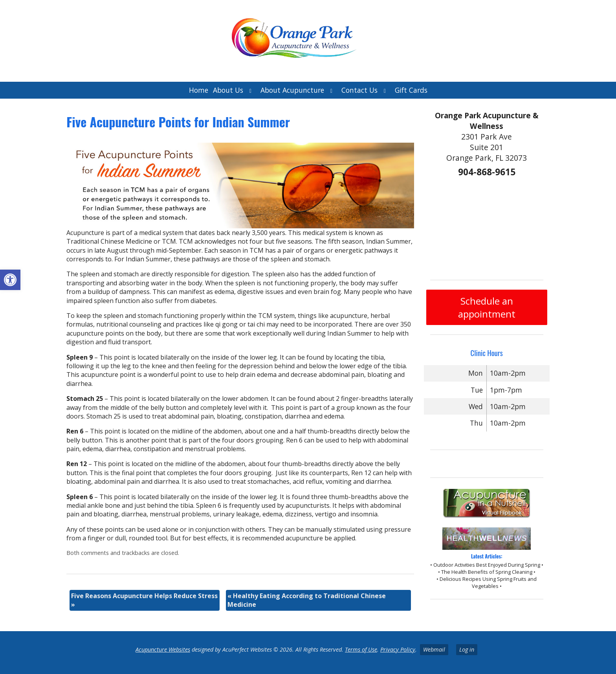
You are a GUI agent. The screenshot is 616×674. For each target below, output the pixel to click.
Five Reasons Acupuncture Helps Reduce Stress (144, 600)
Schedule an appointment (487, 307)
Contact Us (359, 90)
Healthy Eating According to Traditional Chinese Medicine (307, 600)
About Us (228, 90)
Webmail (434, 649)
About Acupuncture (292, 90)
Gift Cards (411, 90)
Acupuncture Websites (163, 649)
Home (199, 90)
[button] (10, 280)
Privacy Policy (398, 649)
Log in (467, 649)
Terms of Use (361, 649)
